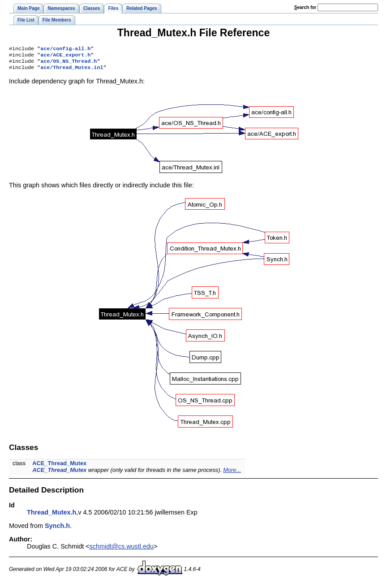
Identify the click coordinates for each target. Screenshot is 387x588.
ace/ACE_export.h (65, 56)
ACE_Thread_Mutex (59, 467)
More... (232, 473)
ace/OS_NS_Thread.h (69, 64)
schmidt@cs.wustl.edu (122, 550)
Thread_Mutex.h (52, 516)
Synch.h (57, 529)
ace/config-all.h (65, 49)
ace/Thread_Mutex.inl (72, 71)
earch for (305, 7)
